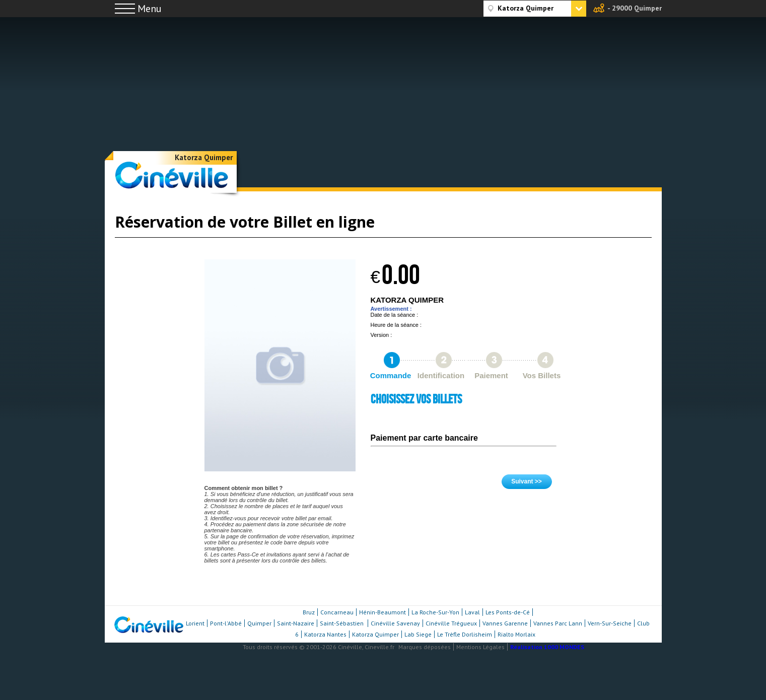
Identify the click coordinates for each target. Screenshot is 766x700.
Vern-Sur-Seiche (610, 623)
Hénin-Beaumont (382, 612)
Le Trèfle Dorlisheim (465, 634)
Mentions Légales (480, 647)
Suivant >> (527, 481)
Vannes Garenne (505, 623)
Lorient (195, 623)
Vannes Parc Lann (558, 623)
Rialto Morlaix (516, 634)
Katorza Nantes (325, 634)
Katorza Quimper (204, 157)
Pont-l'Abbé (226, 623)
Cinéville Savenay (395, 623)
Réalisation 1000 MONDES (547, 647)
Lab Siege (418, 634)
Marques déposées (425, 647)
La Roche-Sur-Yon (435, 612)
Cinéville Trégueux (451, 623)
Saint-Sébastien (342, 623)
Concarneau (337, 612)
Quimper (259, 623)
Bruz (309, 612)
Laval (472, 612)
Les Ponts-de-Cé (508, 612)
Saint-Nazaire (296, 623)
